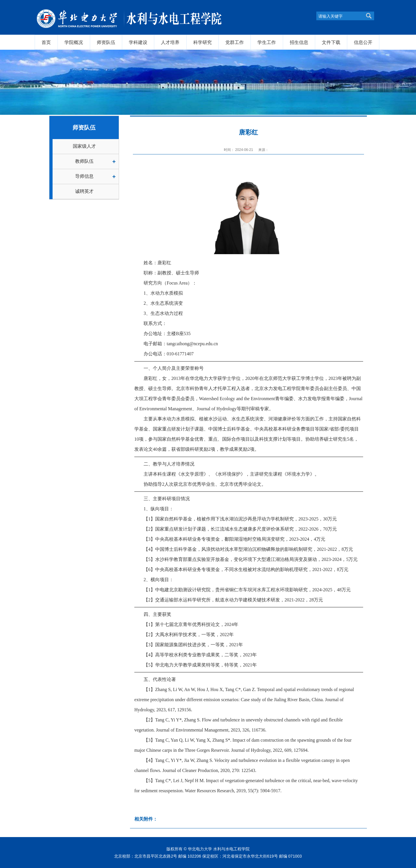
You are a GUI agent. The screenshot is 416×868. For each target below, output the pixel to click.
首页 (46, 42)
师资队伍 (106, 42)
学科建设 (138, 42)
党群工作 (235, 42)
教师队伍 (84, 161)
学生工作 (267, 42)
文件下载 (331, 42)
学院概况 (74, 42)
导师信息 (84, 176)
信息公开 (363, 42)
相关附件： (146, 819)
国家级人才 (84, 146)
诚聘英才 (84, 191)
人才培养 (170, 42)
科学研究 (203, 42)
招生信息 (299, 42)
